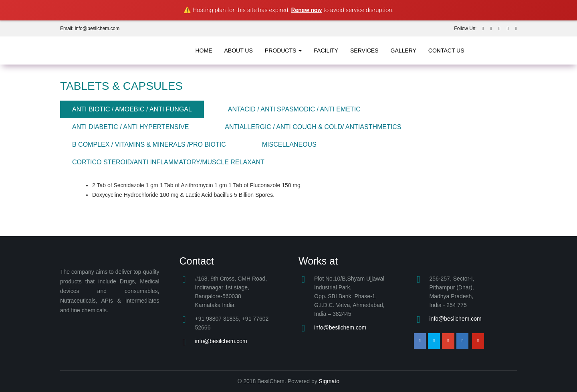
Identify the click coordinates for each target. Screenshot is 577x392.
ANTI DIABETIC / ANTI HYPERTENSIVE (130, 127)
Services (364, 51)
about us (239, 51)
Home (204, 51)
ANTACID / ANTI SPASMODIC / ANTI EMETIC (294, 109)
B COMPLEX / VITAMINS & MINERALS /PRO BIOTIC (149, 144)
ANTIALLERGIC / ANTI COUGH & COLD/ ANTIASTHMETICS (313, 127)
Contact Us (446, 51)
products (283, 51)
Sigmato (329, 381)
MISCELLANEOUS (289, 144)
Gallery (403, 51)
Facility (326, 51)
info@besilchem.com (221, 341)
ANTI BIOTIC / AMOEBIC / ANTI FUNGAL (132, 109)
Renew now (307, 10)
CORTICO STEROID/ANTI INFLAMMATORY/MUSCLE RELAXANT (168, 162)
